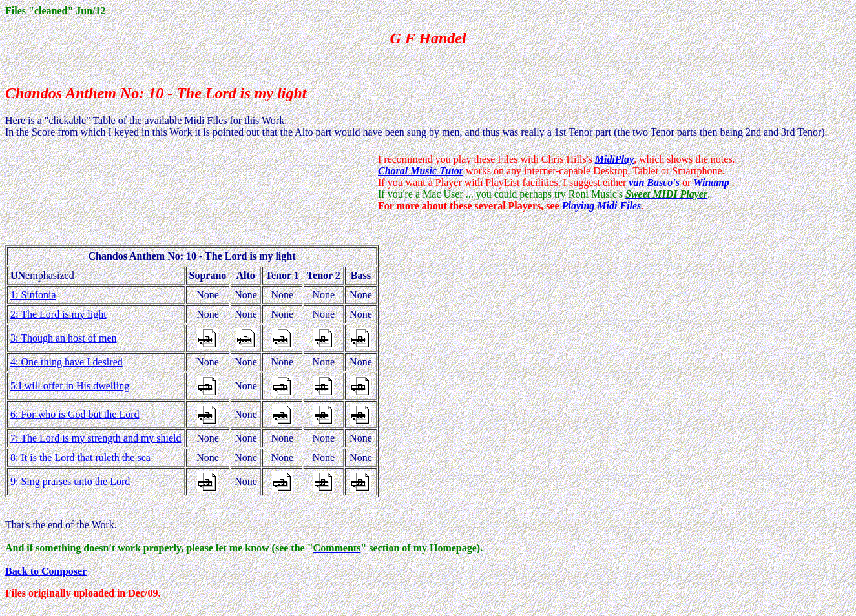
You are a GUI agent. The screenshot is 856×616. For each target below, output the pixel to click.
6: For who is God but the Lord (75, 414)
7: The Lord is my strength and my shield (96, 438)
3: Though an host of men (64, 338)
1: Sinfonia (33, 295)
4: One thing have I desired (67, 362)
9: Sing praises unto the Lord (70, 481)
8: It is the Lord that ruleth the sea (80, 457)
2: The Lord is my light (58, 314)
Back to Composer (46, 571)
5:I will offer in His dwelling (70, 386)
